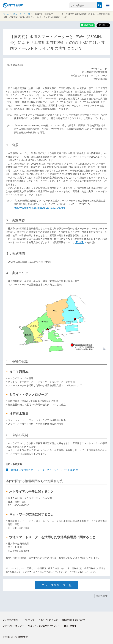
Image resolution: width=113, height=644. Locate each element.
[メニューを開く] (108, 5)
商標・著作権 (70, 626)
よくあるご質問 (10, 620)
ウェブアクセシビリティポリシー (44, 626)
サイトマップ (28, 620)
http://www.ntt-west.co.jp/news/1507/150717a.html (40, 208)
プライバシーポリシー (13, 626)
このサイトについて (48, 620)
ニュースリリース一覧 (57, 585)
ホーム (6, 14)
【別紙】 (81, 242)
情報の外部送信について (73, 620)
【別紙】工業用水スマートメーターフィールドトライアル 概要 (44, 470)
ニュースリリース (22, 14)
